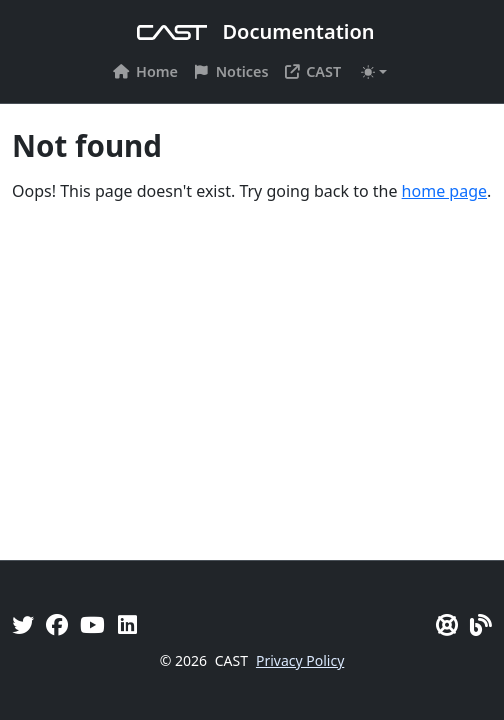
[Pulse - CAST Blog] (481, 624)
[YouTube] (92, 624)
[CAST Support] (447, 624)
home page (444, 191)
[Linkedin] (127, 624)
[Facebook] (57, 624)
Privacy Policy (300, 660)
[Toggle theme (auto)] (374, 72)
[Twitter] (23, 624)
